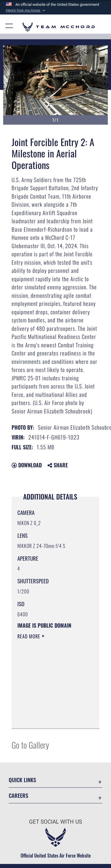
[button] (26, 10)
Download (27, 465)
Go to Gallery (30, 745)
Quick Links (22, 780)
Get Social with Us (55, 822)
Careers (18, 795)
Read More (30, 636)
